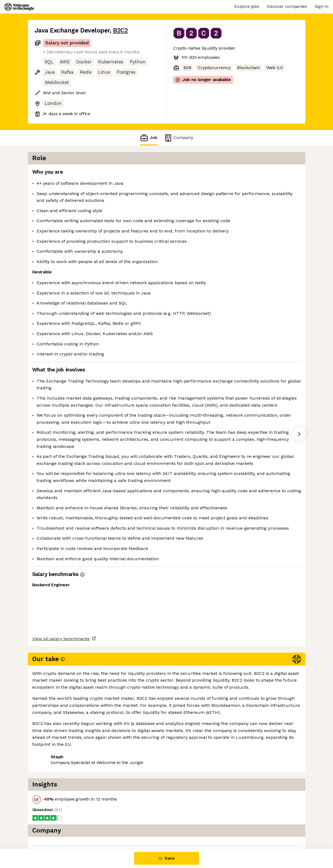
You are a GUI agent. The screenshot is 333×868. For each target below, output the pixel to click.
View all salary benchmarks (61, 805)
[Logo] (19, 7)
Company (179, 138)
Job (148, 138)
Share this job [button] (49, 826)
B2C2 (120, 30)
